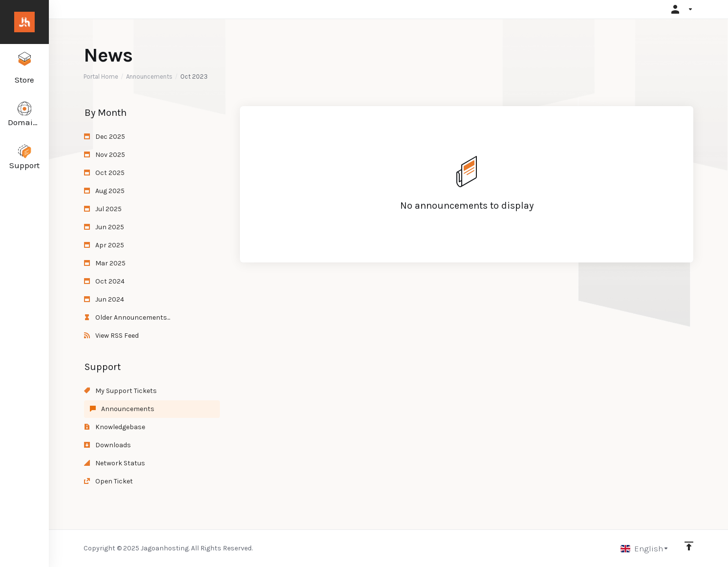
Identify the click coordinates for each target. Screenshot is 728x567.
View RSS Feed (111, 336)
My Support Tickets (120, 391)
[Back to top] (689, 546)
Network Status (115, 463)
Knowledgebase (115, 427)
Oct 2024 (104, 281)
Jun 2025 (104, 227)
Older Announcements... (127, 317)
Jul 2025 (103, 209)
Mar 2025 (105, 263)
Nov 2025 (105, 155)
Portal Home (101, 76)
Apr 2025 (104, 245)
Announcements (149, 76)
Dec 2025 (105, 137)
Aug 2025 (104, 191)
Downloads (107, 445)
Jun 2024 (104, 299)
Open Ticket (108, 481)
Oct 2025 (104, 173)
